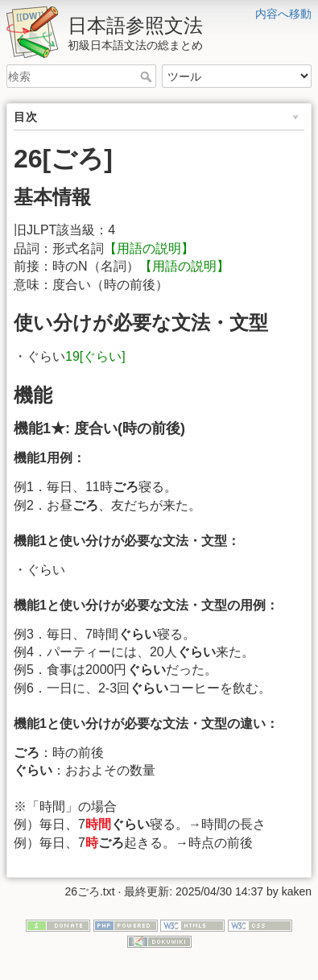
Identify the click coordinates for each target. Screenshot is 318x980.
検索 (148, 76)
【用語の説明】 (149, 248)
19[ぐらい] (95, 356)
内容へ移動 (283, 14)
